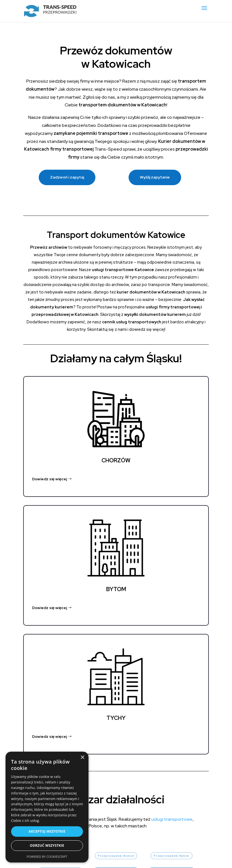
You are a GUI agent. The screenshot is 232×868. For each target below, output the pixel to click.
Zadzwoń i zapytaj (67, 177)
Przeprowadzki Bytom (171, 856)
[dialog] (47, 807)
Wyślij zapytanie (155, 177)
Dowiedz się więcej (49, 479)
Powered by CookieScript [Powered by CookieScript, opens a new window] (47, 857)
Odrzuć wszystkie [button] (47, 845)
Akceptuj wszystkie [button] (47, 831)
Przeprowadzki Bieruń (116, 856)
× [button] (82, 758)
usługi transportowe (172, 819)
